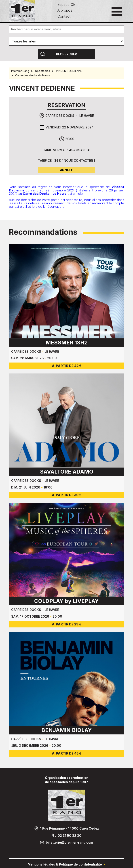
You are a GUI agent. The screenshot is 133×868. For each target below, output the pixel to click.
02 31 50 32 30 (70, 836)
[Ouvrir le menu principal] (117, 12)
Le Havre (87, 116)
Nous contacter (78, 160)
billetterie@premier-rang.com (69, 842)
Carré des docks (60, 116)
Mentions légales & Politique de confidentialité (65, 864)
